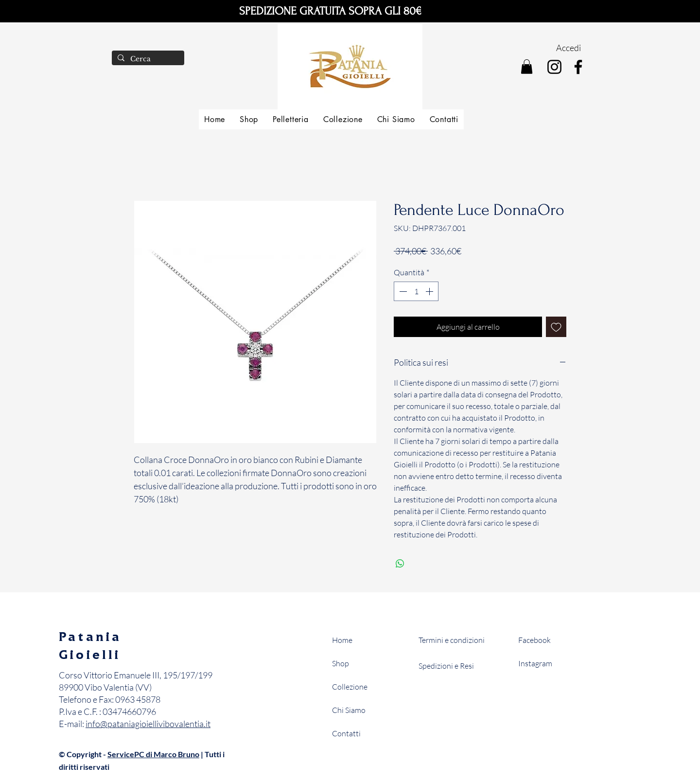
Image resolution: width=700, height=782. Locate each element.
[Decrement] (402, 291)
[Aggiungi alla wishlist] (556, 327)
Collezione (350, 687)
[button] (527, 67)
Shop (341, 663)
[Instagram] (554, 67)
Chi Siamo (349, 710)
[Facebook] (578, 67)
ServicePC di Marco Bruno (153, 754)
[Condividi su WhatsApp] (400, 564)
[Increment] (430, 291)
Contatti (346, 733)
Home (342, 640)
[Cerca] (147, 59)
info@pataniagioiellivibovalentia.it (148, 724)
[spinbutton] (416, 291)
